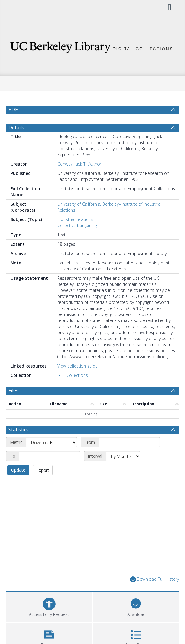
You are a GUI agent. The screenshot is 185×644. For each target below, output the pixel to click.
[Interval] (123, 456)
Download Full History (155, 579)
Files (13, 390)
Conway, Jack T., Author (79, 164)
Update (18, 470)
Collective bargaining (77, 225)
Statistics (19, 430)
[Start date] (129, 442)
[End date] (50, 456)
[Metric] (51, 442)
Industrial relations (75, 219)
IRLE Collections (73, 375)
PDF (13, 109)
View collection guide (78, 366)
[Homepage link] (93, 46)
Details (16, 128)
